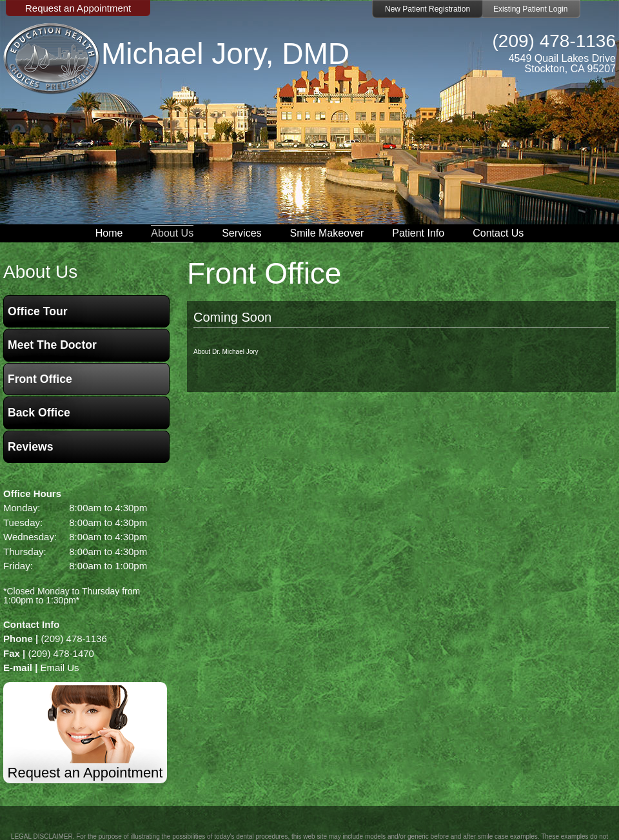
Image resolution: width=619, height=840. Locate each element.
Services (241, 233)
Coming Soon (232, 317)
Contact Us (498, 233)
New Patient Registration (427, 9)
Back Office (39, 413)
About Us (172, 233)
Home (109, 233)
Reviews (30, 447)
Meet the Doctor (52, 345)
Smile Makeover (327, 233)
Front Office (40, 379)
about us (40, 272)
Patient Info (418, 233)
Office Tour (38, 311)
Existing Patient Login (530, 9)
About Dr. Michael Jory (226, 352)
